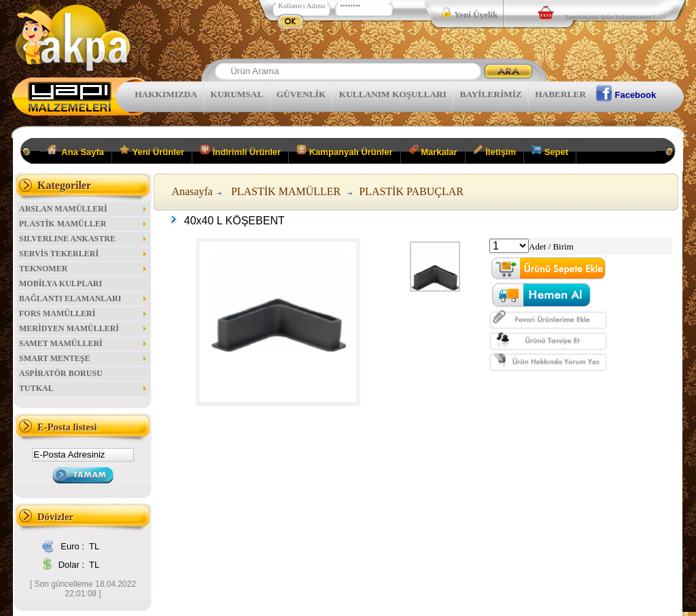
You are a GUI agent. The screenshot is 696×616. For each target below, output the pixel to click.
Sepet (550, 151)
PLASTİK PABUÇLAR (411, 191)
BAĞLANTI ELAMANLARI (84, 298)
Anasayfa (192, 191)
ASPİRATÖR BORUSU (61, 373)
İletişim (494, 151)
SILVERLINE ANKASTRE (84, 239)
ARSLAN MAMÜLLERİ (84, 209)
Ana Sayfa (76, 151)
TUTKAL (84, 388)
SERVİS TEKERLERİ (84, 254)
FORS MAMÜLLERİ (84, 313)
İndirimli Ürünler (240, 151)
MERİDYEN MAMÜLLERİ (84, 328)
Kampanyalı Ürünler (344, 151)
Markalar (433, 151)
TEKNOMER (84, 269)
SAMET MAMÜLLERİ (84, 343)
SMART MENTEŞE (84, 358)
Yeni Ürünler (152, 151)
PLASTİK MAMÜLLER (84, 224)
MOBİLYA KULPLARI (60, 284)
